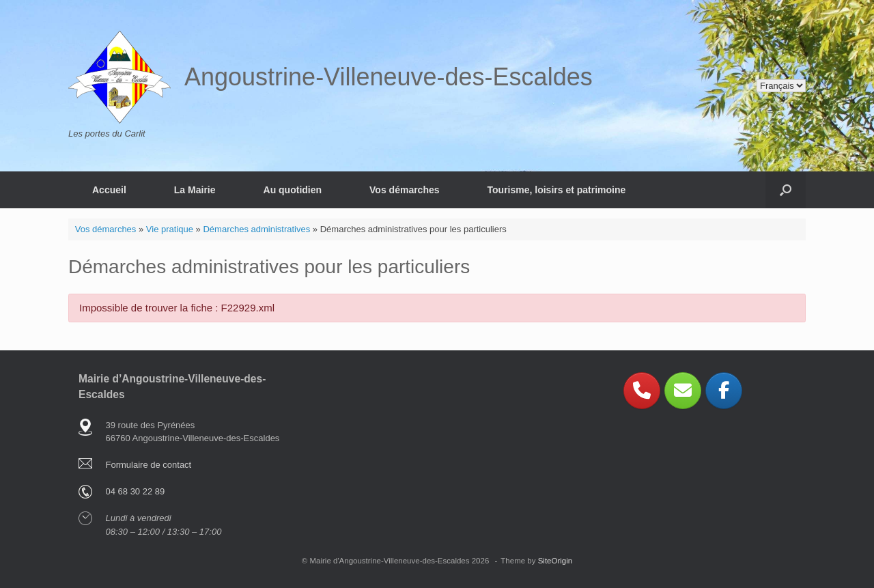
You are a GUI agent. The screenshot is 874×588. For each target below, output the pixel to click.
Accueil (109, 190)
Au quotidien (293, 190)
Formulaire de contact (149, 465)
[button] (786, 190)
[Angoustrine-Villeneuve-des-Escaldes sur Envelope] (683, 391)
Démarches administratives (256, 229)
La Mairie (195, 190)
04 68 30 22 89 (136, 491)
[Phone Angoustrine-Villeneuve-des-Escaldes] (642, 391)
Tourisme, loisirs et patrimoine (557, 190)
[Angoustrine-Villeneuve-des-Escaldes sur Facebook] (724, 391)
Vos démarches (404, 190)
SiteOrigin (555, 561)
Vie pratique (170, 229)
